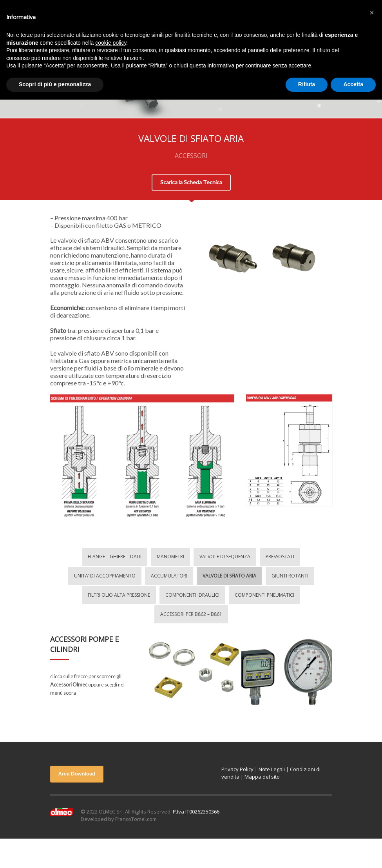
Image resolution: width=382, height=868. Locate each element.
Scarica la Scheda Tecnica (191, 182)
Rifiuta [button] (307, 84)
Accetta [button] (353, 84)
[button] (372, 13)
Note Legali (272, 769)
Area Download (77, 774)
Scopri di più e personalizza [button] (55, 84)
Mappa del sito (262, 777)
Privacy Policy (237, 769)
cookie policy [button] (111, 43)
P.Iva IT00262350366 (196, 812)
